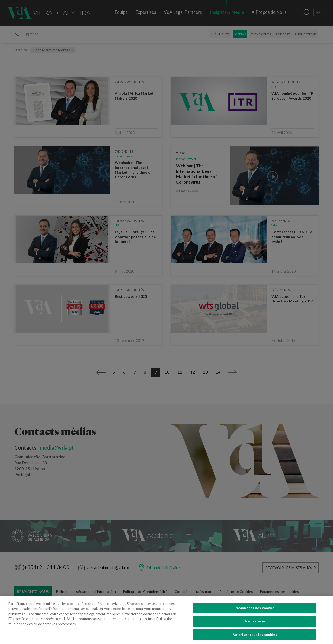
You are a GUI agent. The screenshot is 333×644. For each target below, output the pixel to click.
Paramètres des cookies (255, 614)
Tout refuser (255, 627)
